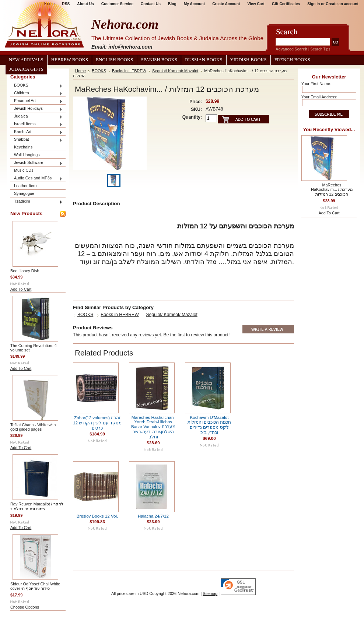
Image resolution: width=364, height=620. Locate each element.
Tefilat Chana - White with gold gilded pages (33, 427)
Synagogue (24, 193)
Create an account (342, 4)
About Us (85, 4)
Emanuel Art (36, 101)
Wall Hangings (27, 155)
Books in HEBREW (129, 71)
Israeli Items (36, 124)
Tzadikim (36, 202)
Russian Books (204, 60)
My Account (195, 4)
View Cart (256, 4)
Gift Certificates (286, 4)
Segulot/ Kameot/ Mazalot (175, 71)
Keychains (23, 147)
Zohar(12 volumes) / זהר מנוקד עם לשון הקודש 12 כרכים (97, 423)
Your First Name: (316, 84)
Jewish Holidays (36, 109)
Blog (172, 4)
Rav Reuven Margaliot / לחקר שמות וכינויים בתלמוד (37, 506)
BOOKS (36, 86)
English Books (114, 60)
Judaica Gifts (26, 69)
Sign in (314, 4)
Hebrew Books (70, 60)
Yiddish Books (248, 60)
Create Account (226, 4)
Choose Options (25, 607)
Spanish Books (159, 60)
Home (80, 71)
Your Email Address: (319, 97)
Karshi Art (36, 132)
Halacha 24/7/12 (153, 516)
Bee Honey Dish (25, 271)
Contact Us (151, 4)
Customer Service (117, 4)
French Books (292, 60)
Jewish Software (36, 163)
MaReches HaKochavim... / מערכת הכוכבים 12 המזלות (332, 190)
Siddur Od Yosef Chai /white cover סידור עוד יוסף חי (35, 586)
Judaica (36, 117)
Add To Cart (21, 289)
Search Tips (320, 49)
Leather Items (26, 186)
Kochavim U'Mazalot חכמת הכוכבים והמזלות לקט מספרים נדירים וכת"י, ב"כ (209, 425)
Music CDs (24, 170)
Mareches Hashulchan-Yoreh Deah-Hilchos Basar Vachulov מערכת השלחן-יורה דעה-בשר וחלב (153, 427)
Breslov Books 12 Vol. (97, 516)
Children (36, 93)
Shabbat (36, 140)
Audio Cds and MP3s (36, 178)
